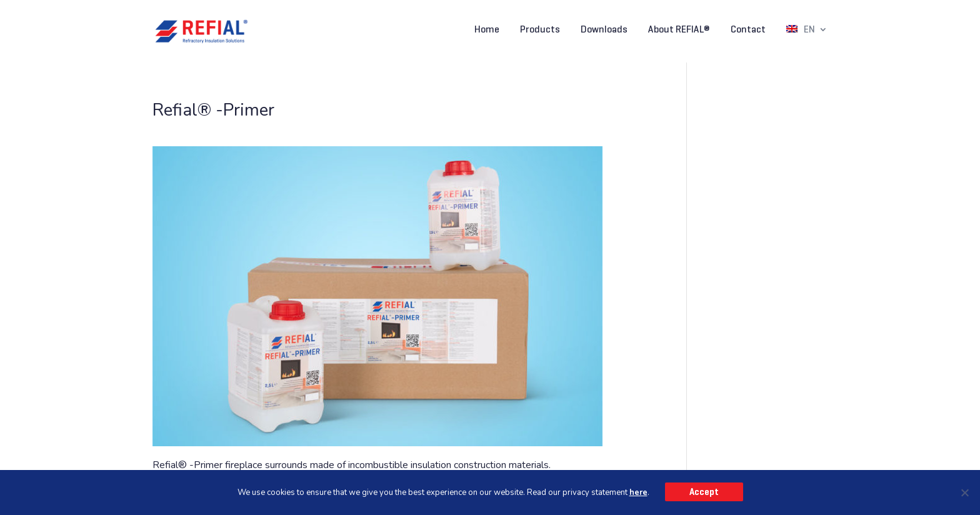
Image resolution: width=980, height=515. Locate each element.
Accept (704, 492)
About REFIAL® (679, 30)
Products (540, 30)
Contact (748, 30)
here (638, 492)
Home (487, 30)
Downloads (604, 30)
